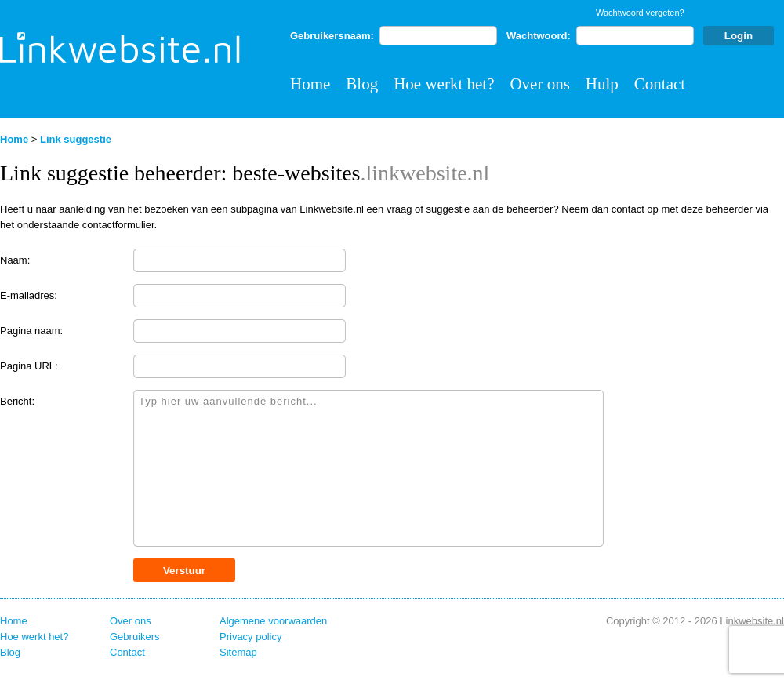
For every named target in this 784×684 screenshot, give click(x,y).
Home (310, 84)
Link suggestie (76, 139)
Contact (660, 84)
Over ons (539, 84)
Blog (362, 84)
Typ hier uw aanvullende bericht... (368, 468)
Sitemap (238, 652)
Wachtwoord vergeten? (640, 13)
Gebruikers (135, 637)
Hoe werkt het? (444, 84)
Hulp (602, 84)
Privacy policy (250, 637)
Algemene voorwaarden (273, 621)
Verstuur (184, 571)
